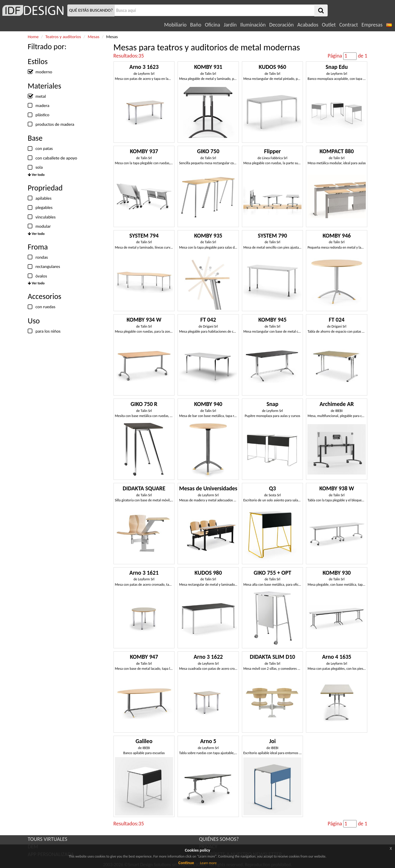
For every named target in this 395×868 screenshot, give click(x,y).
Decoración (282, 25)
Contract (349, 25)
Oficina (213, 25)
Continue (186, 863)
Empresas (372, 25)
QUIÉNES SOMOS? (219, 839)
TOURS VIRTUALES (48, 839)
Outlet (329, 25)
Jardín (230, 25)
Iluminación (253, 25)
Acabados (308, 25)
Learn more (208, 863)
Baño (196, 25)
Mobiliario (175, 25)
